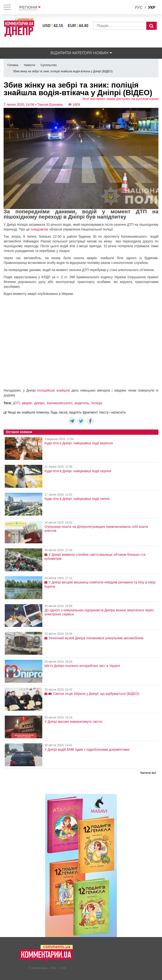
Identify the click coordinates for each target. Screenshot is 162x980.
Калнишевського (60, 403)
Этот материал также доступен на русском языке (120, 99)
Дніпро (39, 403)
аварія (27, 403)
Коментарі (40, 968)
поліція (97, 403)
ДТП (16, 403)
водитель (82, 403)
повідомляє (39, 229)
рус (139, 8)
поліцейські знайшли (53, 390)
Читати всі (148, 773)
